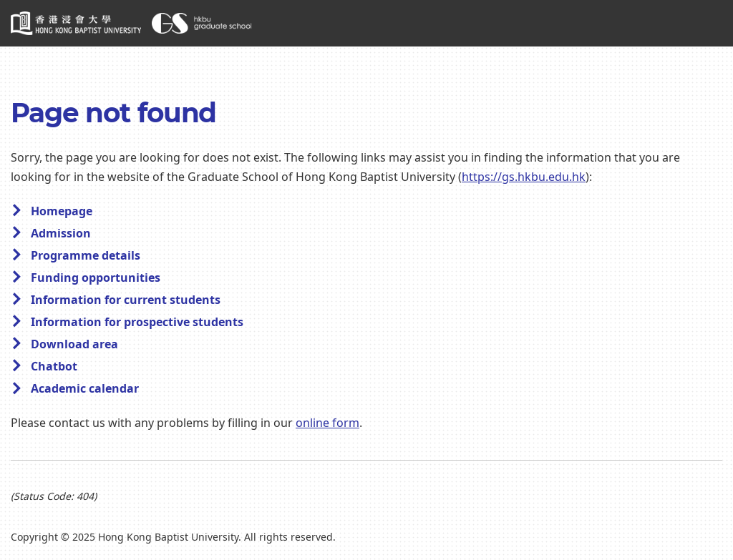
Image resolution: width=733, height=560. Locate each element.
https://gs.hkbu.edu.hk (524, 177)
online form (327, 423)
